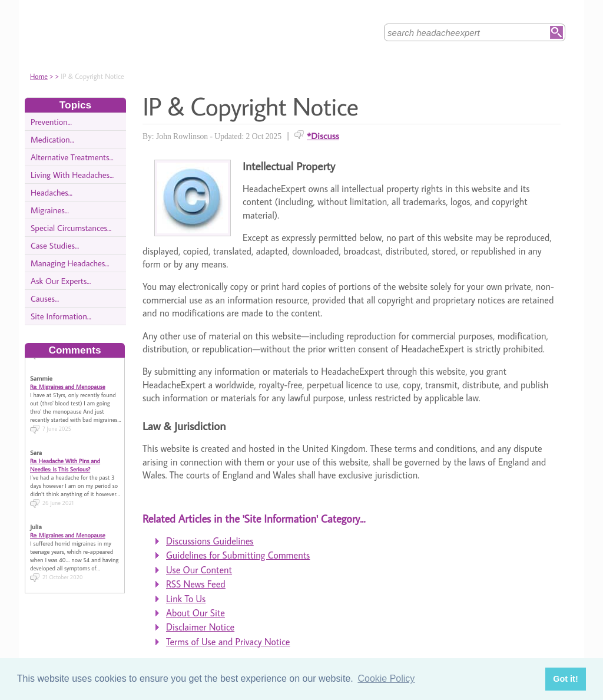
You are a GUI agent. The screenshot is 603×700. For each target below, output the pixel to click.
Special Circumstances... (71, 228)
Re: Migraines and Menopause (68, 383)
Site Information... (61, 316)
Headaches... (52, 192)
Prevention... (51, 122)
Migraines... (50, 210)
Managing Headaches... (70, 263)
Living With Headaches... (72, 175)
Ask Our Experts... (61, 281)
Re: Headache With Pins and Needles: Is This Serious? (65, 461)
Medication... (52, 139)
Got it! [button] (565, 679)
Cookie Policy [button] (386, 678)
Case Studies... (55, 245)
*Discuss (323, 136)
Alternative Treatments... (72, 157)
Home (39, 76)
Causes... (45, 298)
